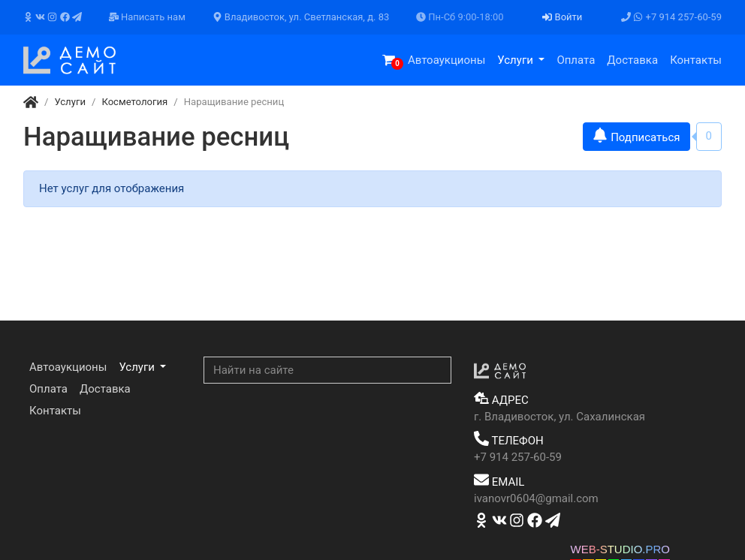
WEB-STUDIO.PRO (620, 549)
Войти (562, 17)
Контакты (696, 60)
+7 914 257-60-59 (671, 17)
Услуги (516, 60)
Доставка (632, 60)
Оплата (576, 60)
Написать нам (147, 17)
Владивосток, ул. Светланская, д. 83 (301, 17)
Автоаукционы (446, 60)
